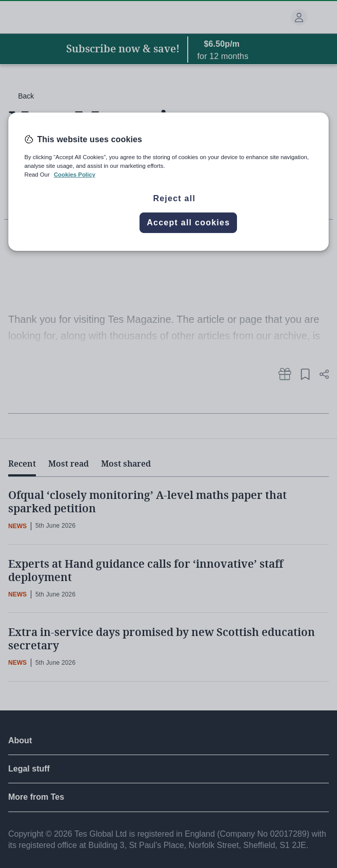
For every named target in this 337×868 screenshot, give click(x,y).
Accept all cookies (188, 223)
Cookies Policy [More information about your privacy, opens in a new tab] (75, 175)
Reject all (174, 198)
